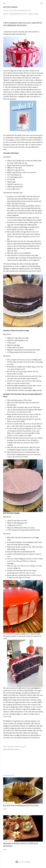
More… (36, 14)
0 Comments (22, 747)
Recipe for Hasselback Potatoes (21, 805)
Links (30, 14)
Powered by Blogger (23, 862)
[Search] (42, 3)
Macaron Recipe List (18, 14)
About (6, 14)
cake (9, 749)
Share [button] (5, 747)
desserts (17, 749)
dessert (13, 749)
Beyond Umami (10, 7)
